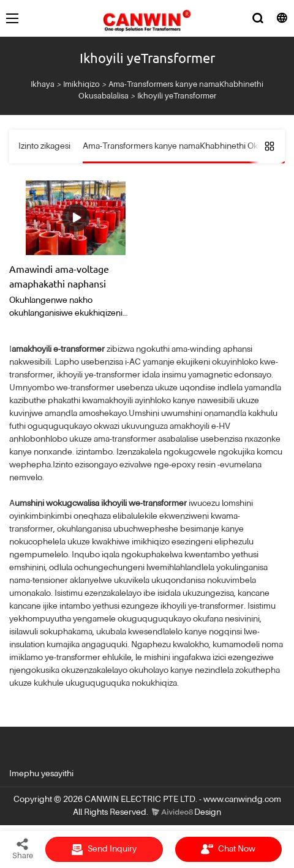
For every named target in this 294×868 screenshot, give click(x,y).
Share (23, 848)
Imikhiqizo (81, 85)
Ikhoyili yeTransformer (177, 96)
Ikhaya (43, 85)
